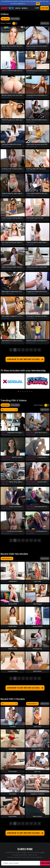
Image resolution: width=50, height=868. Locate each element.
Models (25, 8)
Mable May (30, 195)
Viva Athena (31, 318)
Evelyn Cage (31, 434)
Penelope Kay (31, 48)
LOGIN (37, 8)
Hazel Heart (6, 122)
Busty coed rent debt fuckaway (37, 120)
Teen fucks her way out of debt (37, 144)
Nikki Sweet (5, 343)
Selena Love (31, 343)
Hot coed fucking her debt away (13, 242)
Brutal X (4, 431)
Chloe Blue (30, 532)
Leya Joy (37, 771)
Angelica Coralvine (37, 793)
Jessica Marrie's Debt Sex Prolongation (13, 71)
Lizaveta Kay (31, 508)
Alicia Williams (32, 146)
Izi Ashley (5, 483)
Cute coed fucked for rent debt (37, 193)
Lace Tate (30, 97)
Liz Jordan (30, 244)
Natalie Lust (6, 458)
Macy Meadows (7, 294)
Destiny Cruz (6, 220)
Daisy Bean (13, 815)
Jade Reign (6, 318)
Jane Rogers (31, 73)
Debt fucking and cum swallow (37, 46)
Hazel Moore (31, 122)
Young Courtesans (32, 456)
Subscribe (45, 862)
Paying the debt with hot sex (12, 144)
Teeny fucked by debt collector (12, 193)
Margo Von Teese (33, 483)
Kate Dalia (13, 748)
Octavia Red (6, 48)
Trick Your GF (30, 431)
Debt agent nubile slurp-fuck (12, 292)
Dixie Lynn (5, 195)
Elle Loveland (6, 171)
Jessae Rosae (31, 294)
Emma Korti (13, 771)
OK (38, 4)
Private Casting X (7, 456)
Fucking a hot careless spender (13, 169)
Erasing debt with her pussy (36, 169)
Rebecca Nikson (37, 748)
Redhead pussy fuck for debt (37, 71)
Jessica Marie (7, 73)
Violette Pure (31, 458)
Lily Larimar (30, 269)
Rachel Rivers (31, 220)
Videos (18, 8)
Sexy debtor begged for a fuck (12, 316)
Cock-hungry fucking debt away (13, 218)
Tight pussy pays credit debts (37, 267)
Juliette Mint (6, 97)
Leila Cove (37, 726)
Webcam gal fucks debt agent (13, 120)
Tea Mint (13, 726)
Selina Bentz (31, 171)
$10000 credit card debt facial (37, 341)
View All (45, 23)
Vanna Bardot (7, 269)
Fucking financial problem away (37, 95)
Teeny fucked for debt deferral (37, 242)
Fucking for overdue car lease (37, 316)
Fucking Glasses (31, 530)
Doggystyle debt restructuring (37, 292)
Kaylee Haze (6, 434)
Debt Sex (4, 530)
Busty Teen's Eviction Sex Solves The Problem (13, 46)
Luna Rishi (13, 793)
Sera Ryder (6, 244)
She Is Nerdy (5, 481)
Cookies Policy (30, 4)
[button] (18, 390)
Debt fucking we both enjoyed (12, 267)
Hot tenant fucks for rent (35, 218)
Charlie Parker (7, 146)
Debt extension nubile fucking (12, 341)
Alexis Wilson (6, 508)
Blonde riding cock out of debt (12, 95)
